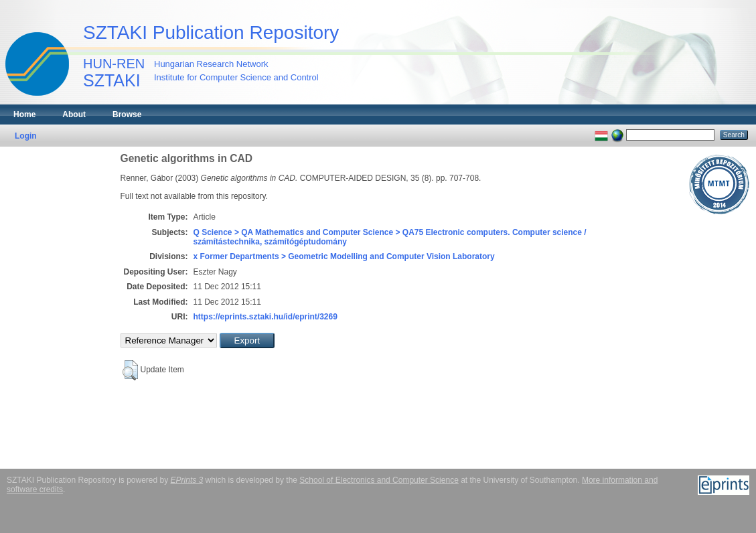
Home (24, 115)
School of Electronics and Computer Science (379, 480)
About (74, 115)
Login (26, 136)
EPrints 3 (187, 480)
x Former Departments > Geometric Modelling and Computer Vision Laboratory (344, 256)
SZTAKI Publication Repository (211, 32)
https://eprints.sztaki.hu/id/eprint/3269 (266, 317)
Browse (127, 115)
